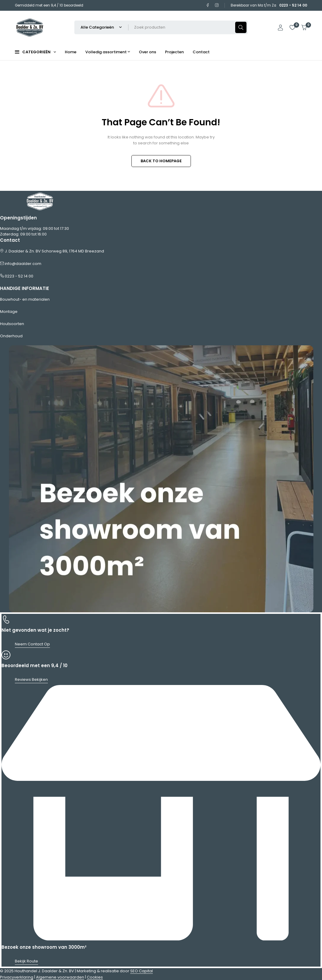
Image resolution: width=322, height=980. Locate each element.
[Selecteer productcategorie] (101, 27)
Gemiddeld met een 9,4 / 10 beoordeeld (49, 5)
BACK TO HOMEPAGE (161, 161)
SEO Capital (142, 971)
